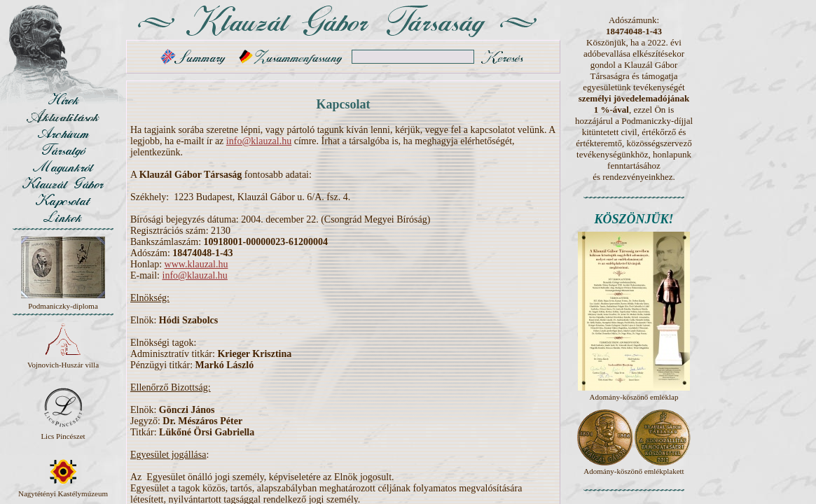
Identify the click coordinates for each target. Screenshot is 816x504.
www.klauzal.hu (196, 264)
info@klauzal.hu (259, 141)
